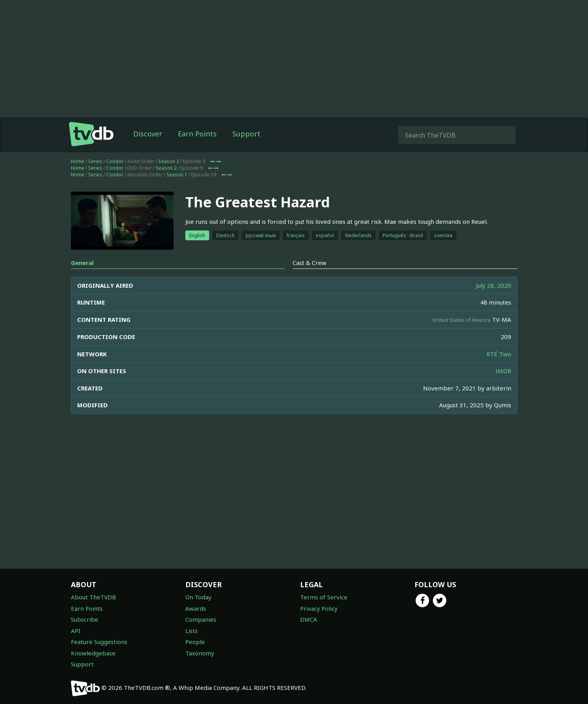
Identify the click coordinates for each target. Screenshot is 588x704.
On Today (198, 597)
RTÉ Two (499, 354)
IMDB (503, 371)
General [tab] (82, 263)
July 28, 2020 (494, 285)
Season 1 (177, 175)
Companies (201, 619)
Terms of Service (324, 597)
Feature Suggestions (99, 642)
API (76, 631)
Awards (196, 608)
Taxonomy (200, 653)
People (195, 642)
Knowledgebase (93, 653)
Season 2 (169, 161)
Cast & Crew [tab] (309, 263)
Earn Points (197, 134)
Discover (148, 134)
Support (246, 134)
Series (95, 161)
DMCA (309, 619)
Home (78, 161)
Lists (192, 631)
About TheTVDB (93, 597)
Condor (115, 161)
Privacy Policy (319, 608)
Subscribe (85, 619)
